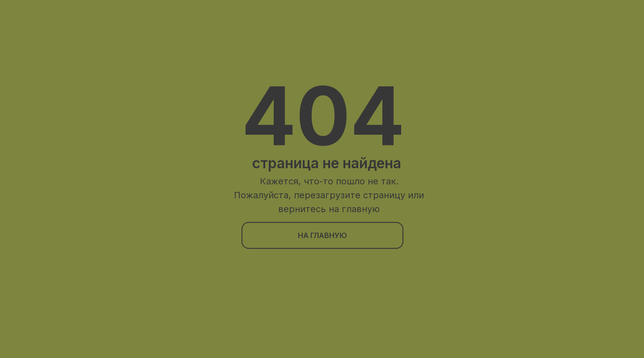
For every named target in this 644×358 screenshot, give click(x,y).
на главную (322, 235)
